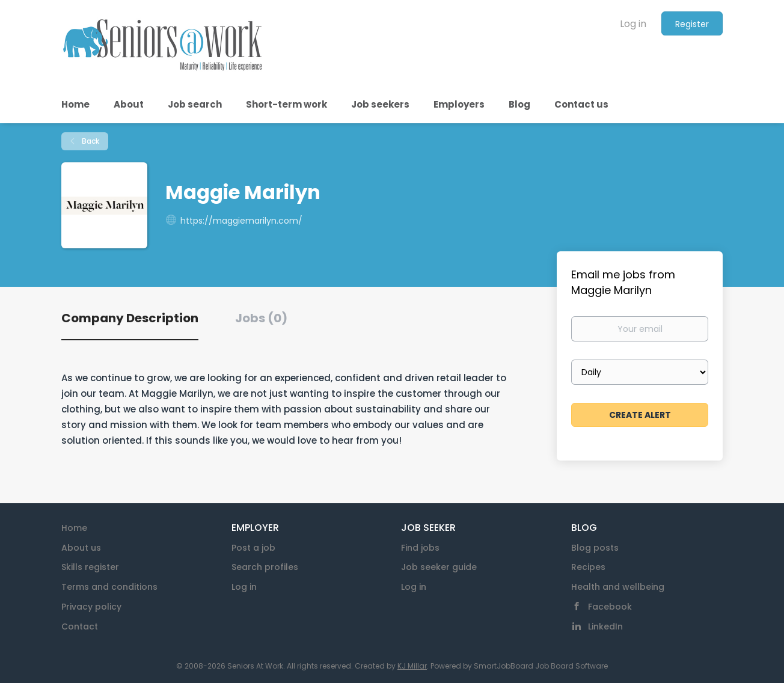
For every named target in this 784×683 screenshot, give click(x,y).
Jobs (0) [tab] (261, 318)
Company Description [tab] (130, 318)
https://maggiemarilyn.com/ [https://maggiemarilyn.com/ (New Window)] (241, 221)
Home (74, 528)
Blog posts (595, 548)
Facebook (610, 607)
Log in (633, 24)
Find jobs (420, 548)
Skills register (90, 567)
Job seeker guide (439, 567)
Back (90, 141)
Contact (80, 626)
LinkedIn (605, 626)
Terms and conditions (109, 587)
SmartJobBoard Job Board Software (541, 666)
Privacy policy (91, 607)
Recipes (588, 567)
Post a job (253, 548)
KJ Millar (412, 666)
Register (692, 24)
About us (81, 548)
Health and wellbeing (618, 587)
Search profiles (265, 567)
